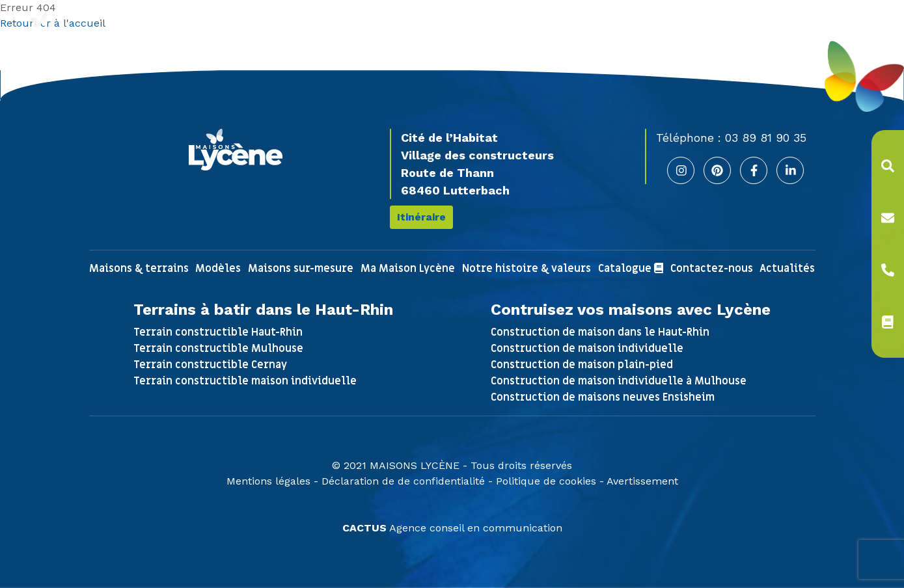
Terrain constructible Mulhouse (218, 349)
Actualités (787, 269)
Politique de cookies (546, 481)
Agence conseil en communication (452, 528)
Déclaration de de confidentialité (403, 481)
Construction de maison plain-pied (582, 365)
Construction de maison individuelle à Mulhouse (619, 381)
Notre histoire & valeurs (527, 269)
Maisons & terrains (139, 269)
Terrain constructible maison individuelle (245, 381)
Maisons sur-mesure (301, 269)
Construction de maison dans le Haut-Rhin (600, 332)
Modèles (218, 269)
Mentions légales (268, 481)
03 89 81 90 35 (766, 138)
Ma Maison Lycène (408, 269)
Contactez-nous (712, 269)
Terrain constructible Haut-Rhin (218, 332)
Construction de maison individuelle (587, 349)
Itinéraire (421, 217)
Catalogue (631, 269)
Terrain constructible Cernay (210, 365)
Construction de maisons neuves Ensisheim (603, 397)
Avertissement (642, 481)
